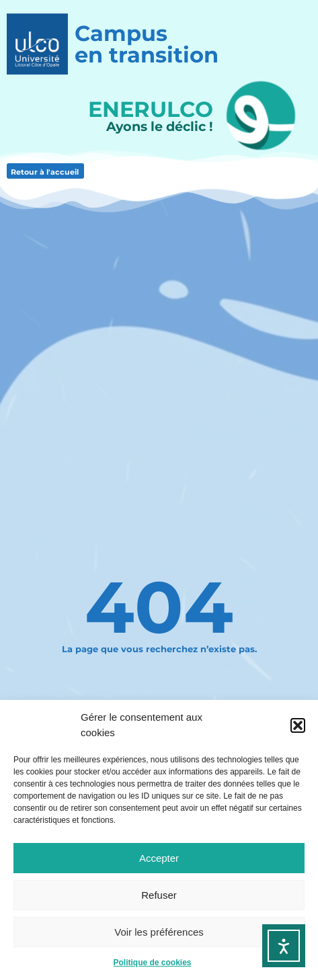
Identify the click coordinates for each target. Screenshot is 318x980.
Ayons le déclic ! (160, 126)
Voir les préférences (159, 932)
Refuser (159, 895)
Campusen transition (147, 44)
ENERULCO (151, 109)
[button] (298, 725)
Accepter (159, 858)
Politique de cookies (152, 963)
